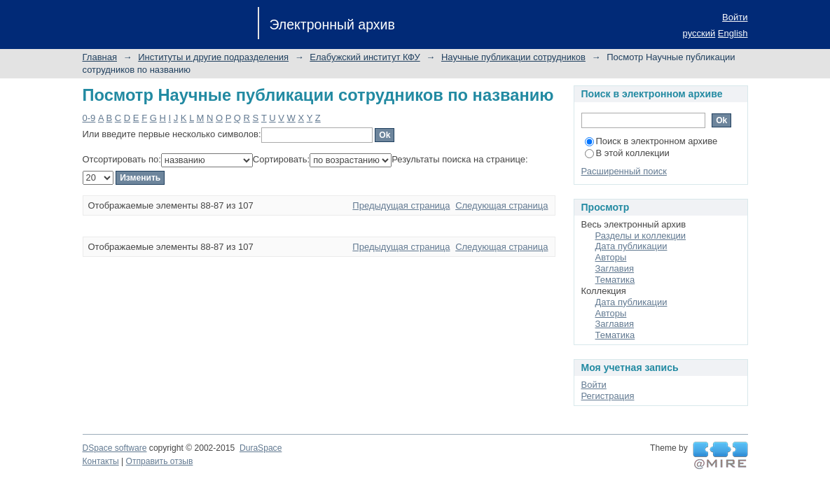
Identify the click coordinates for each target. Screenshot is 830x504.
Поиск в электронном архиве (651, 141)
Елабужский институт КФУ (365, 57)
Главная (100, 57)
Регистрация (608, 396)
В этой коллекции (627, 153)
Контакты (101, 461)
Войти (735, 17)
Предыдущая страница (401, 205)
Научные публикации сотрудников (513, 57)
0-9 (89, 118)
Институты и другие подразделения (213, 57)
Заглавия (615, 268)
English (733, 33)
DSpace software (115, 448)
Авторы (611, 257)
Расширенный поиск (624, 171)
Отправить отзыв (160, 461)
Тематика (615, 280)
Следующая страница (502, 205)
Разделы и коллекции (641, 236)
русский (699, 33)
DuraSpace (261, 448)
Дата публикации (631, 246)
